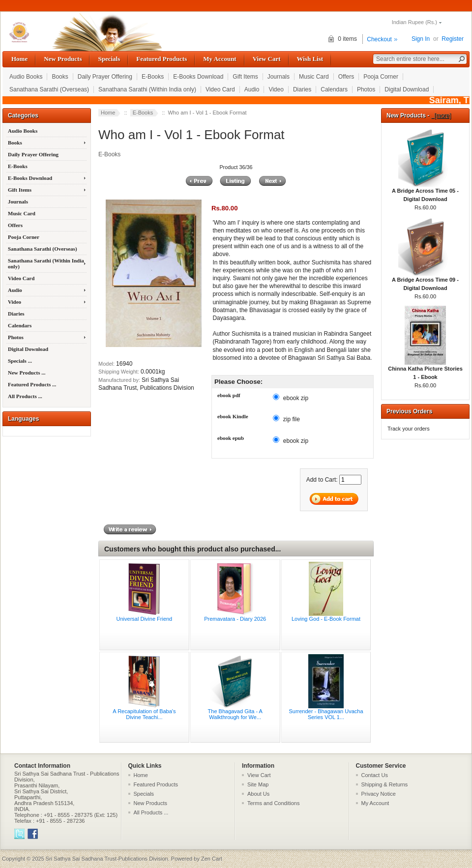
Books (60, 77)
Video (276, 89)
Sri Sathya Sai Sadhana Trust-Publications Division (107, 859)
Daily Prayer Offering (105, 77)
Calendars (334, 89)
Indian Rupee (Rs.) (414, 22)
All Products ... (25, 396)
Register (453, 39)
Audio (252, 89)
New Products (63, 59)
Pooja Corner (381, 77)
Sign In (421, 39)
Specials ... (20, 361)
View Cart (267, 59)
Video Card (220, 89)
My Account (220, 59)
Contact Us (375, 775)
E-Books (153, 77)
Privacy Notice (379, 794)
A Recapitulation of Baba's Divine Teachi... (144, 714)
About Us (258, 794)
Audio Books (26, 77)
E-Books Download (198, 77)
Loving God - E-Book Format (326, 619)
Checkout (379, 39)
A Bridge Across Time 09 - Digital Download (425, 281)
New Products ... (27, 373)
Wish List (310, 59)
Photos (366, 89)
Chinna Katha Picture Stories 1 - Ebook (425, 370)
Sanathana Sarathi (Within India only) (147, 89)
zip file (292, 419)
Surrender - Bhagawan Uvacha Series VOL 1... (326, 714)
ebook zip (296, 398)
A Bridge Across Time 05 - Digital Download (425, 192)
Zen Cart (212, 859)
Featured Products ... (32, 384)
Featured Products (162, 59)
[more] (441, 116)
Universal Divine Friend (145, 619)
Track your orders (409, 429)
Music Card (314, 77)
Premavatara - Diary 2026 (235, 619)
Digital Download (407, 89)
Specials (109, 59)
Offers (346, 77)
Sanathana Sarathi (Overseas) (49, 89)
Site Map (258, 784)
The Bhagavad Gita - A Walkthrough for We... (235, 714)
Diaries (302, 89)
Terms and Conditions (273, 803)
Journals (279, 77)
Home (19, 59)
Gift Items (245, 77)
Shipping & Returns (385, 784)
